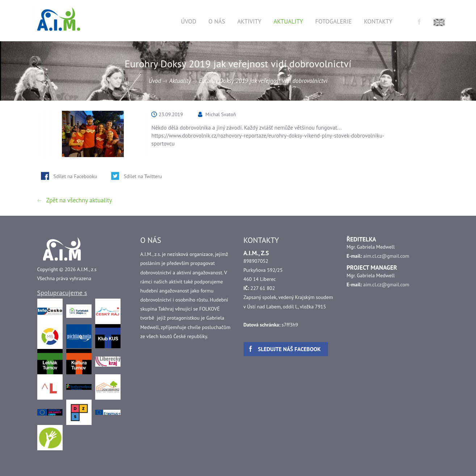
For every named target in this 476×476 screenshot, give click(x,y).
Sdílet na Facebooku (75, 176)
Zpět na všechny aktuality (79, 200)
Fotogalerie (334, 21)
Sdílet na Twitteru (143, 176)
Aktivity (249, 21)
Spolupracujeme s (62, 292)
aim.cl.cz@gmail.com (386, 256)
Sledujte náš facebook (290, 349)
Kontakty (378, 21)
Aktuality (288, 21)
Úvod (189, 21)
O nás (217, 21)
